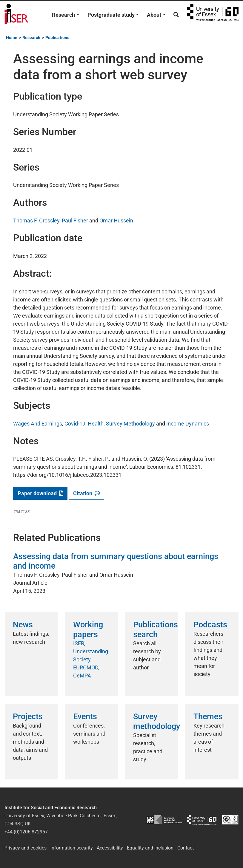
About (154, 15)
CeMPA (82, 676)
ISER (79, 643)
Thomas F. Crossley (36, 221)
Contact (186, 848)
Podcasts (210, 625)
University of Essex (213, 15)
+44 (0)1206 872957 (26, 832)
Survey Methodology (130, 424)
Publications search (156, 629)
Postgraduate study (111, 15)
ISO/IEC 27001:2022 (230, 820)
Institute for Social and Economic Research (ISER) (16, 15)
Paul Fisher (75, 221)
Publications (57, 38)
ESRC (164, 820)
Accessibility (110, 848)
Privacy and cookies (26, 848)
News (23, 625)
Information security (72, 848)
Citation (87, 493)
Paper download (40, 493)
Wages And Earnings (38, 424)
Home (12, 38)
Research (63, 15)
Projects (28, 717)
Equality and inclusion (150, 848)
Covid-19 (75, 424)
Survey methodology (157, 721)
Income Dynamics (188, 424)
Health (96, 424)
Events (85, 717)
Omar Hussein (116, 221)
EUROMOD (86, 667)
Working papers (88, 629)
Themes (208, 717)
